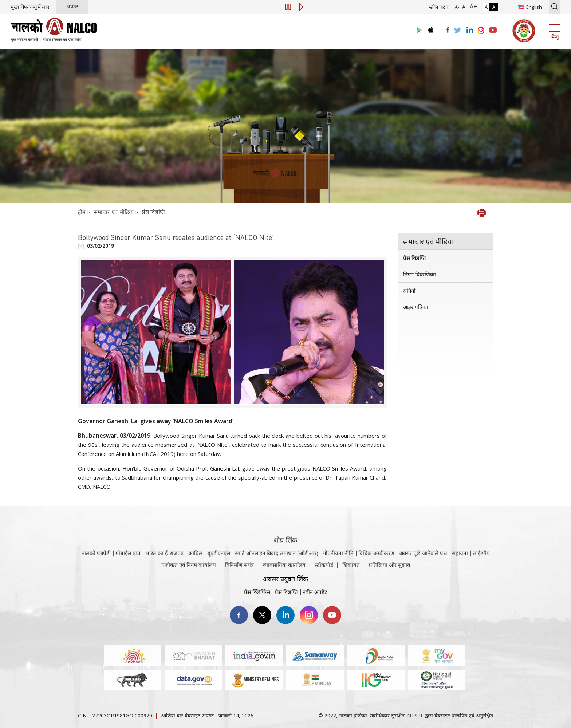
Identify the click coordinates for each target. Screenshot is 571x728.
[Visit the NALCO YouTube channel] (493, 31)
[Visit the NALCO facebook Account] (448, 30)
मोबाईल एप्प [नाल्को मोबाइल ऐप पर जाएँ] (128, 562)
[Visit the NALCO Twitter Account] (457, 31)
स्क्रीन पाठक (439, 7)
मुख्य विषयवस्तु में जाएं (30, 7)
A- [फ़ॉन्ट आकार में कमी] (457, 7)
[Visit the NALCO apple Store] (431, 28)
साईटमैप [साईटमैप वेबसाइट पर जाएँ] (481, 562)
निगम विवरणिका (420, 274)
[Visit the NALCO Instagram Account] (481, 31)
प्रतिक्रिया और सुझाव (389, 568)
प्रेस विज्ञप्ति (153, 212)
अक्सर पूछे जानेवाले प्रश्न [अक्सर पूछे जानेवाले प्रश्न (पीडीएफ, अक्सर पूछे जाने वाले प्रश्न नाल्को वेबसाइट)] (423, 562)
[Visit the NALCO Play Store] (418, 30)
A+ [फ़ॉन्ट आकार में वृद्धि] (472, 7)
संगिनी (409, 291)
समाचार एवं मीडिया (428, 241)
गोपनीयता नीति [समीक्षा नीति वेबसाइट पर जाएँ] (338, 562)
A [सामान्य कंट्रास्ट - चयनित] (486, 7)
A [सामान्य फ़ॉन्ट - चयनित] (463, 7)
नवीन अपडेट (315, 592)
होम (82, 212)
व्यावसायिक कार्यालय (284, 568)
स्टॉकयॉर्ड (324, 568)
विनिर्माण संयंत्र (239, 568)
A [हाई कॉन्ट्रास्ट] (494, 7)
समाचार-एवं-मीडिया (114, 212)
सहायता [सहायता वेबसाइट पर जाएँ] (460, 562)
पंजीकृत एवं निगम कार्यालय (189, 568)
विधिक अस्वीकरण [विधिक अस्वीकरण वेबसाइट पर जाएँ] (376, 562)
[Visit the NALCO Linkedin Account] (469, 30)
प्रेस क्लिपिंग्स (257, 592)
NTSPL (415, 715)
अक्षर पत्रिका (416, 307)
